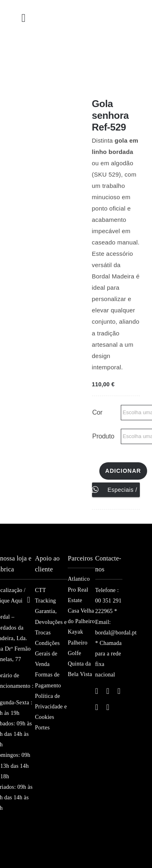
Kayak (75, 632)
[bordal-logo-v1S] (63, 45)
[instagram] (119, 691)
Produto (103, 436)
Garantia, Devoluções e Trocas (51, 622)
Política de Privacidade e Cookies (51, 707)
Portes (42, 728)
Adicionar (123, 471)
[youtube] (97, 707)
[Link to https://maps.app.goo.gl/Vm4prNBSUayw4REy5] (29, 600)
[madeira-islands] (17, 838)
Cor (97, 412)
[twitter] (108, 691)
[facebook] (97, 691)
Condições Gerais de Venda (47, 654)
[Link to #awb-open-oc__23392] (24, 18)
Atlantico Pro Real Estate (79, 589)
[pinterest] (108, 707)
